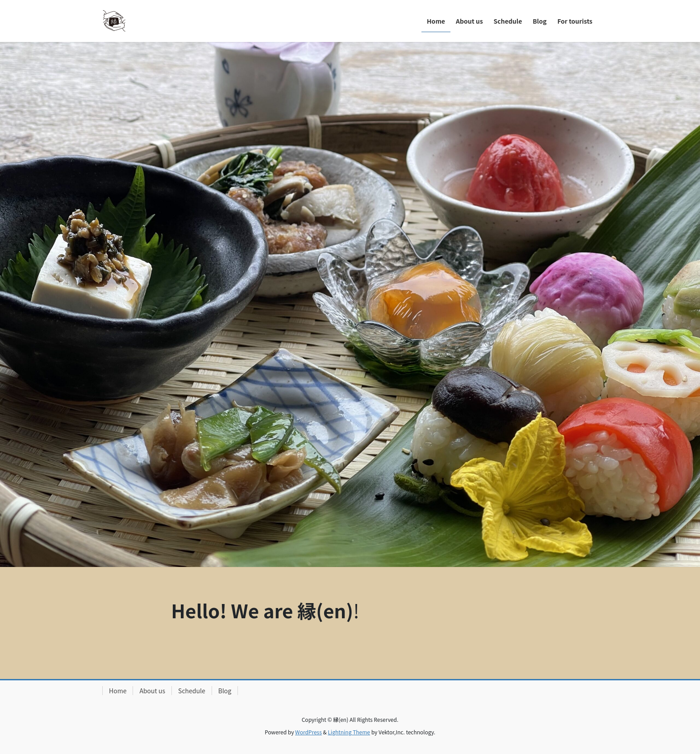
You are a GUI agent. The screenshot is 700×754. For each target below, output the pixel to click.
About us (152, 691)
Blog (225, 691)
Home (118, 691)
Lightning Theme (349, 732)
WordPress (308, 732)
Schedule (192, 691)
